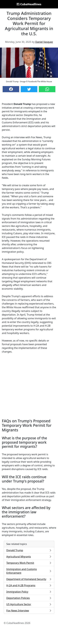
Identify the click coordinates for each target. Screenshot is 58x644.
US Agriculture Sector (29, 604)
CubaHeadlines (29, 4)
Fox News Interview (29, 611)
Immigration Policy (29, 592)
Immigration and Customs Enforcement (29, 571)
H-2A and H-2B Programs (29, 585)
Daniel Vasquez (44, 42)
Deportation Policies (29, 598)
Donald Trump (29, 550)
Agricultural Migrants (29, 557)
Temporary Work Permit (29, 563)
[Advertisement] (29, 386)
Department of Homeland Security (29, 579)
